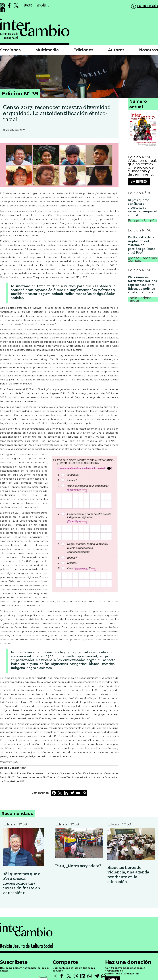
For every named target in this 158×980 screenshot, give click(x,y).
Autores (116, 50)
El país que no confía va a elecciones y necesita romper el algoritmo (142, 208)
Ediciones (83, 50)
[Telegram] (72, 793)
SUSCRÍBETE (43, 5)
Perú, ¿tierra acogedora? (78, 866)
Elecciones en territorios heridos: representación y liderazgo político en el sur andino (143, 285)
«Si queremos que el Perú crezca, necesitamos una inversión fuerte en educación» (22, 883)
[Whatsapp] (84, 793)
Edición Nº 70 (140, 157)
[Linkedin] (66, 793)
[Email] (78, 793)
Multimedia (47, 50)
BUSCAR (28, 5)
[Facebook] (54, 793)
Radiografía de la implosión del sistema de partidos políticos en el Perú (141, 245)
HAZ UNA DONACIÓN (148, 6)
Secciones (10, 50)
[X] (60, 793)
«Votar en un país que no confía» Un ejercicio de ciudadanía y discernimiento (143, 168)
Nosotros (149, 50)
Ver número (139, 182)
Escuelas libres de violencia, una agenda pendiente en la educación (128, 875)
